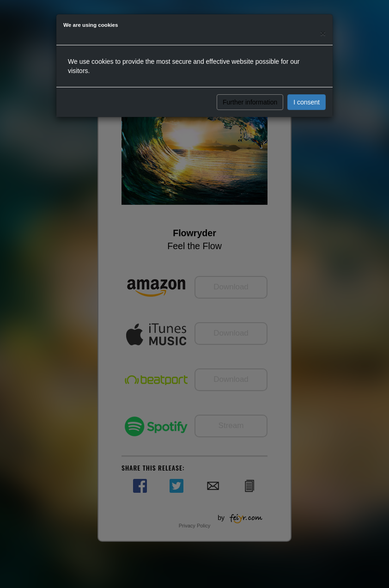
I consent (307, 102)
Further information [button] (250, 102)
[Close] (323, 33)
